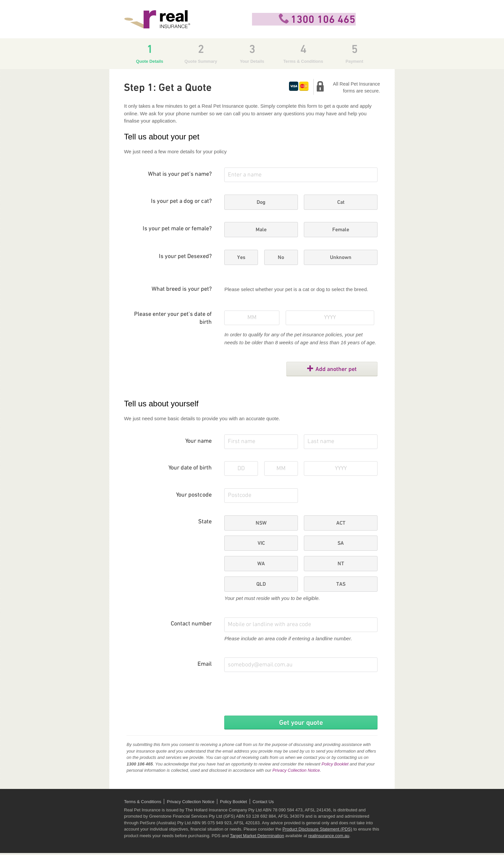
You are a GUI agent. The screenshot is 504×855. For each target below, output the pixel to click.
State (205, 522)
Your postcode (194, 495)
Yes (241, 257)
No (281, 257)
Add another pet (341, 369)
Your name (198, 441)
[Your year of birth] (341, 468)
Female (341, 229)
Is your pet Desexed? (185, 257)
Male (261, 229)
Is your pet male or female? (177, 229)
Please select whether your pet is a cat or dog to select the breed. (296, 289)
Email (205, 664)
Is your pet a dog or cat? (181, 201)
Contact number (191, 624)
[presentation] (274, 697)
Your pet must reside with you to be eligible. (272, 598)
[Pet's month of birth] (252, 318)
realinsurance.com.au (329, 838)
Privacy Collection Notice (296, 772)
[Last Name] (341, 442)
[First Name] (261, 442)
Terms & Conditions (143, 804)
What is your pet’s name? (180, 174)
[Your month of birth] (281, 468)
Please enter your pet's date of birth (173, 318)
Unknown (341, 257)
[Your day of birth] (241, 468)
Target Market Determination (257, 838)
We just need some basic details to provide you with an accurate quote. (202, 418)
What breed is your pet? (182, 289)
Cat (341, 202)
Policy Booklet (335, 766)
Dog (261, 202)
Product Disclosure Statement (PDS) (317, 831)
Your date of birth (190, 468)
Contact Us (263, 804)
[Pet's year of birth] (330, 318)
